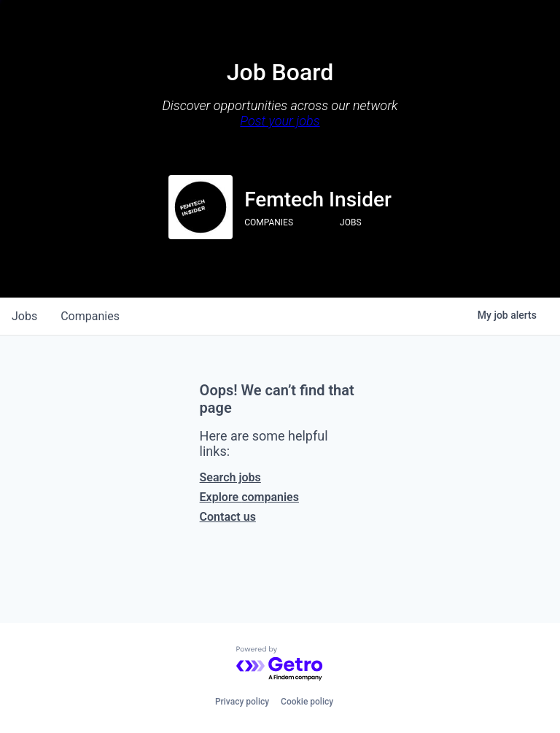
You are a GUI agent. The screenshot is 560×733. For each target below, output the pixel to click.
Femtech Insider (318, 199)
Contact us (228, 517)
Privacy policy (242, 702)
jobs (24, 316)
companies (90, 316)
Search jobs (230, 477)
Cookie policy (307, 702)
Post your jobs (280, 121)
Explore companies (249, 497)
